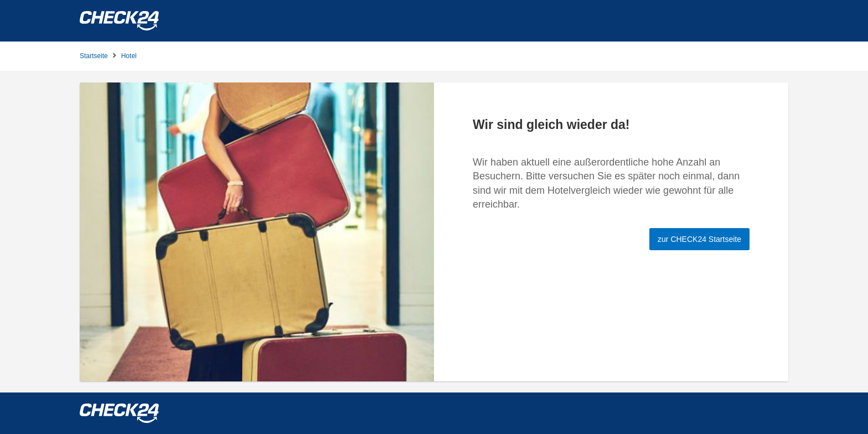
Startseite (94, 56)
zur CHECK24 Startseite (699, 239)
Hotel (129, 56)
